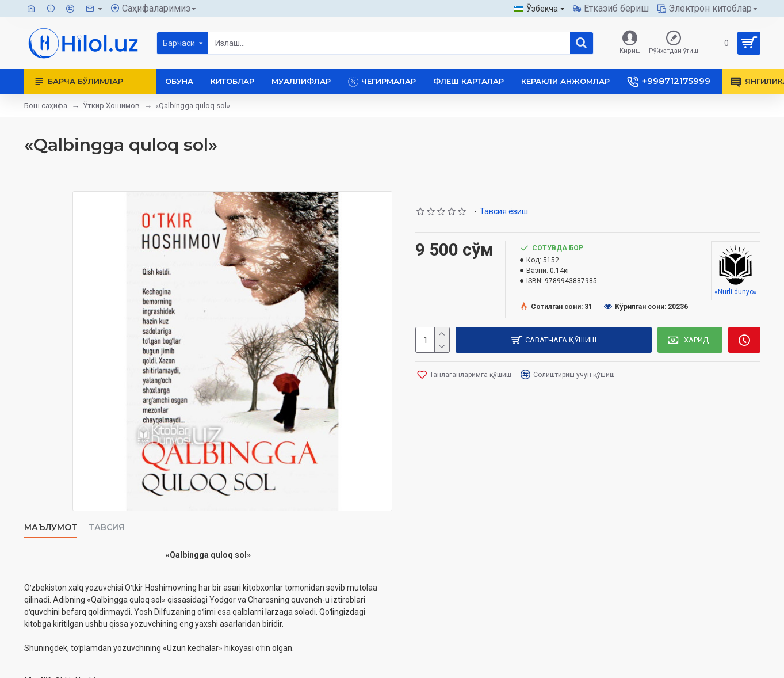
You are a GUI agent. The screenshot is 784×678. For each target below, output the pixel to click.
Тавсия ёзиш (504, 211)
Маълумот (51, 527)
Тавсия (106, 527)
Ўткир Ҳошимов (111, 106)
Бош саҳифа (46, 106)
